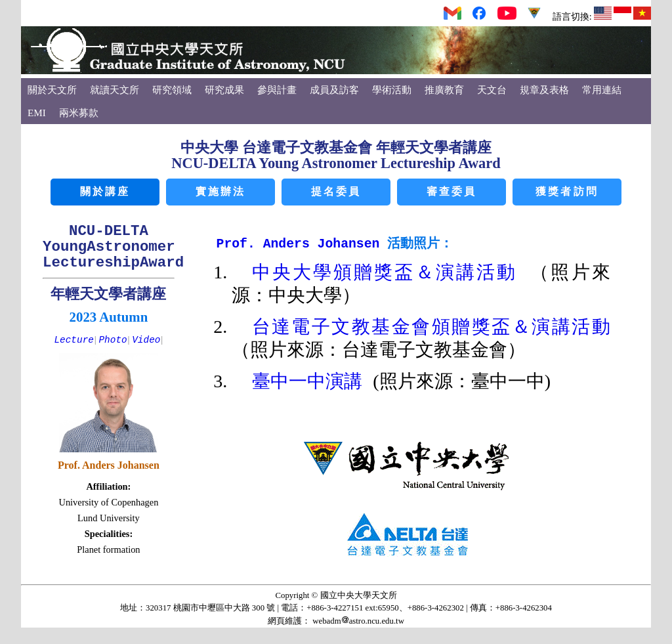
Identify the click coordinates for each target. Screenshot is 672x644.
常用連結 (602, 90)
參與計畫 (277, 90)
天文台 (492, 90)
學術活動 (392, 90)
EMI (37, 113)
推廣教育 (444, 90)
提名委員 (336, 192)
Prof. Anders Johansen (302, 244)
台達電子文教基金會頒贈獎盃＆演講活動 (431, 328)
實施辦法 (221, 192)
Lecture (73, 340)
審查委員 (452, 192)
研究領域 (172, 90)
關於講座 (105, 192)
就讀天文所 (115, 90)
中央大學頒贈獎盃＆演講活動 (391, 273)
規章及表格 (544, 90)
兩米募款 (79, 113)
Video (146, 340)
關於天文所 (52, 90)
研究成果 (224, 90)
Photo (113, 340)
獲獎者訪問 (567, 192)
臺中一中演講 (313, 382)
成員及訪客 (334, 90)
